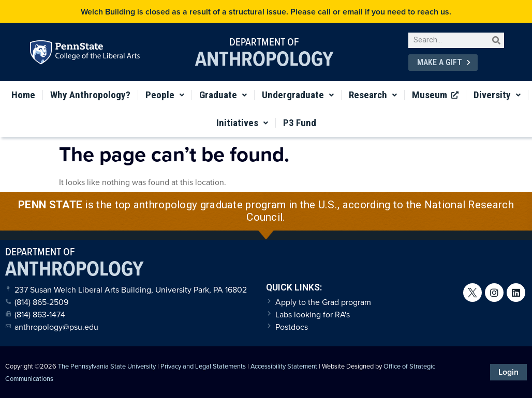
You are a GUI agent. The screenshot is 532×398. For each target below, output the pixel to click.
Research (373, 95)
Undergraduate (298, 95)
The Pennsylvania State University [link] (107, 366)
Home (23, 95)
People (165, 95)
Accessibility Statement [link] (284, 366)
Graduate (223, 95)
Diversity (497, 95)
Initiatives (242, 123)
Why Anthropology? (90, 95)
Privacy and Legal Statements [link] (203, 366)
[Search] (496, 40)
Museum (435, 95)
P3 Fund (300, 123)
